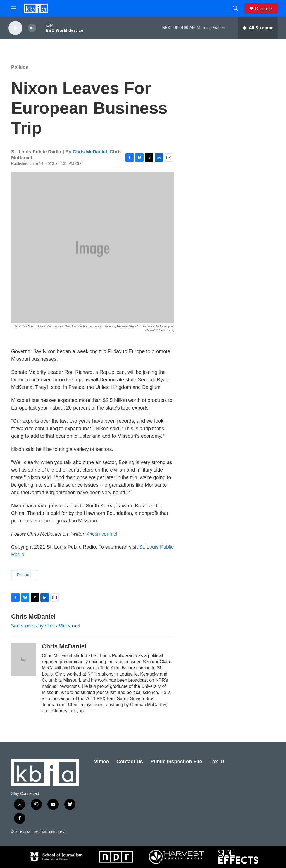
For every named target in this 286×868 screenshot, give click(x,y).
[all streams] (258, 28)
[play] (15, 28)
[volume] (32, 28)
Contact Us (130, 762)
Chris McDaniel (90, 152)
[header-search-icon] (235, 8)
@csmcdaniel (102, 534)
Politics (20, 67)
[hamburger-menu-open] (14, 8)
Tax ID (217, 762)
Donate (263, 9)
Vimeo (102, 762)
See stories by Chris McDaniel (46, 626)
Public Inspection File (176, 762)
